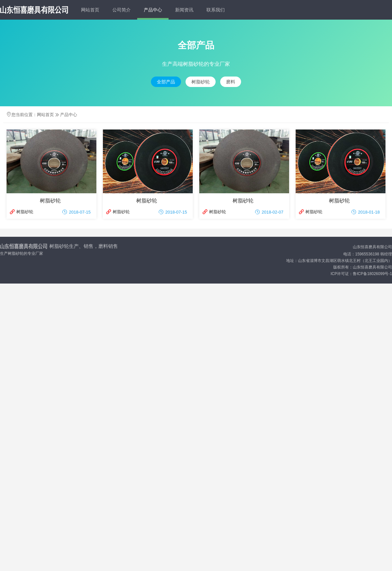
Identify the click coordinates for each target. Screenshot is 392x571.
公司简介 (122, 10)
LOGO (34, 10)
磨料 (231, 82)
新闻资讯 (184, 10)
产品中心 (153, 10)
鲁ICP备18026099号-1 (372, 274)
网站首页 (90, 10)
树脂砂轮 (201, 82)
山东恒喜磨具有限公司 (372, 247)
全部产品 (166, 82)
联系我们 (216, 10)
